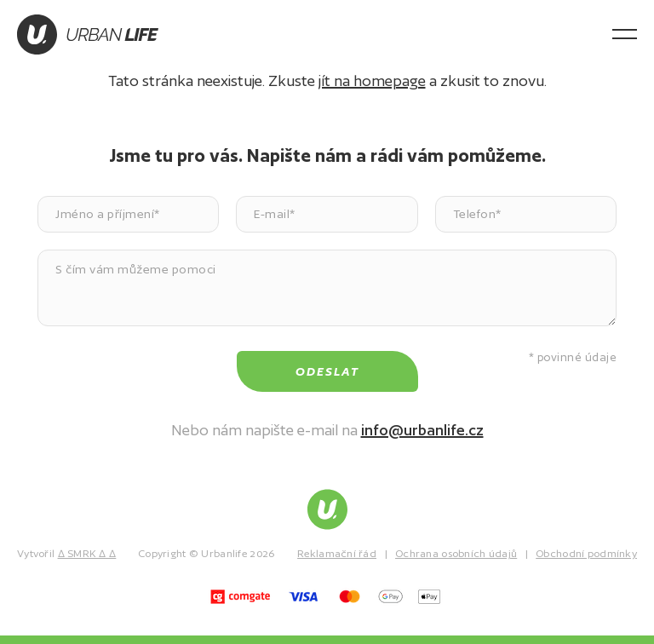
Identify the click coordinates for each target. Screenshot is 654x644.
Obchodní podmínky (586, 553)
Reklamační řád (337, 553)
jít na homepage (372, 80)
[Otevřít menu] (625, 34)
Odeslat (327, 371)
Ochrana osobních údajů (456, 553)
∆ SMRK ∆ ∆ (87, 553)
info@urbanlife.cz (422, 430)
